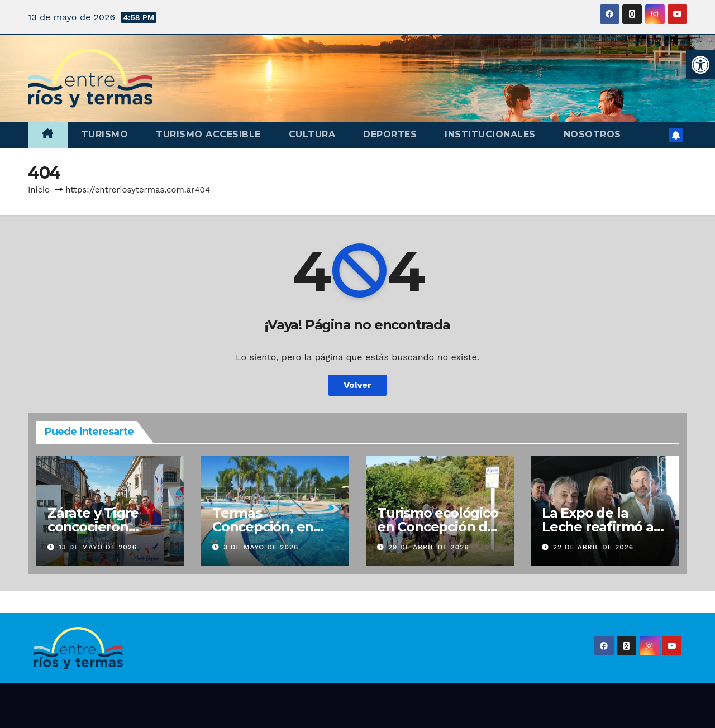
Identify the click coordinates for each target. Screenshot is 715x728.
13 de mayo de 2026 (98, 547)
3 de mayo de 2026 (261, 547)
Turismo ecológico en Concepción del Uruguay (438, 527)
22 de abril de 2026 (593, 547)
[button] (700, 65)
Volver (357, 385)
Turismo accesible (208, 134)
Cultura (312, 134)
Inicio (39, 190)
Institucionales (490, 134)
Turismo (105, 134)
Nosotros (592, 134)
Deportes (390, 134)
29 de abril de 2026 (429, 547)
